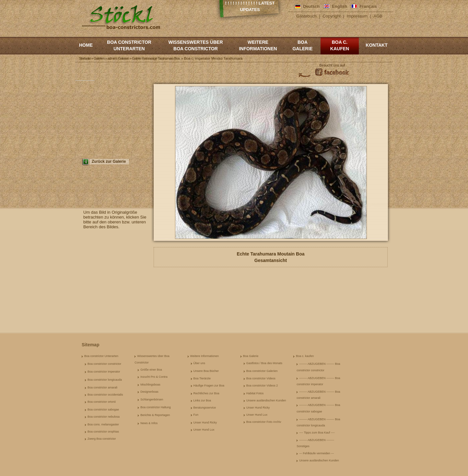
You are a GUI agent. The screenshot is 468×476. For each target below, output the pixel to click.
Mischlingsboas (150, 385)
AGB (378, 16)
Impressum (357, 16)
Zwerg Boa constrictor (102, 439)
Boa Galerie (302, 45)
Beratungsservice (205, 408)
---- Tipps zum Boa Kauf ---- (317, 433)
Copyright (332, 16)
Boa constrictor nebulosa (104, 417)
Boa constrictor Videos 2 (262, 386)
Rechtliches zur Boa (206, 393)
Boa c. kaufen (340, 45)
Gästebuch (306, 16)
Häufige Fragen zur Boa (209, 386)
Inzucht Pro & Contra (154, 377)
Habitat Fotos (255, 393)
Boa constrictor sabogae (103, 410)
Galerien (99, 58)
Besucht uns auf (332, 65)
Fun (196, 415)
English (339, 6)
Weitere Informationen (258, 45)
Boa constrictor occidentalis (105, 395)
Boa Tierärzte (202, 378)
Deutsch (311, 6)
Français (368, 6)
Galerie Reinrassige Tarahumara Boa (156, 58)
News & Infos (149, 423)
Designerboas (149, 392)
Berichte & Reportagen (155, 415)
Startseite (85, 58)
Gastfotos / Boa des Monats (264, 363)
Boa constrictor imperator (104, 372)
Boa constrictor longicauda (105, 380)
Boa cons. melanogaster (103, 424)
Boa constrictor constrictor (104, 364)
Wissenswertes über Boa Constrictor (195, 45)
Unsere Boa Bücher (206, 371)
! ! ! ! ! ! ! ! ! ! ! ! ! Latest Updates (250, 6)
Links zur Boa (202, 400)
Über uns (199, 363)
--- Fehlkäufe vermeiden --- (316, 453)
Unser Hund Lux (204, 430)
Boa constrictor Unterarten (129, 45)
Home (86, 45)
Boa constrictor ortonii (102, 402)
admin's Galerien (118, 58)
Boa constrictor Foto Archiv (264, 422)
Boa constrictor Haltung (156, 407)
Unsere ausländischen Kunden (266, 400)
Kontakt (376, 45)
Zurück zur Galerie (109, 161)
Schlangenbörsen (152, 399)
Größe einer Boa (151, 370)
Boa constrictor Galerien (262, 371)
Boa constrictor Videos (261, 378)
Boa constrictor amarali (102, 387)
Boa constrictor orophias (103, 432)
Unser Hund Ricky (205, 422)
